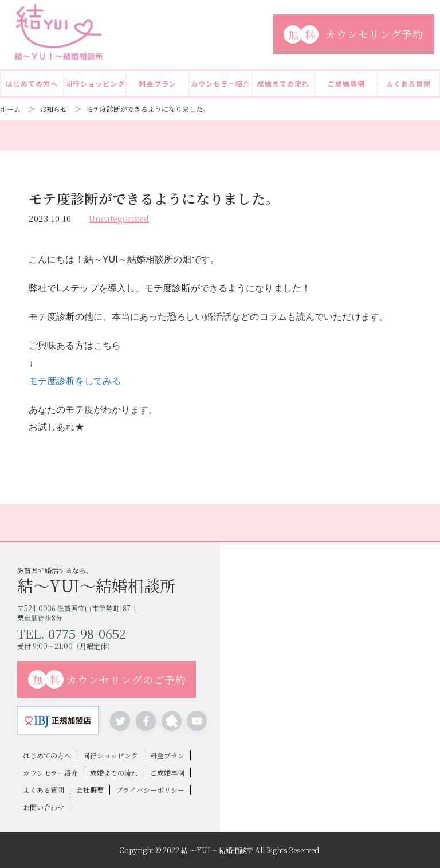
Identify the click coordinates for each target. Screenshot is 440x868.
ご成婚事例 (346, 83)
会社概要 (90, 790)
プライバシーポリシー (150, 790)
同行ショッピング (95, 83)
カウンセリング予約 (353, 34)
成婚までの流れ (283, 83)
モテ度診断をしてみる (75, 381)
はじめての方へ (32, 83)
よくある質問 (408, 83)
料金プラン (158, 83)
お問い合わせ (44, 807)
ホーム (10, 109)
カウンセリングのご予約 (107, 679)
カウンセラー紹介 (221, 83)
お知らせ (53, 109)
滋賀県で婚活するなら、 (119, 579)
